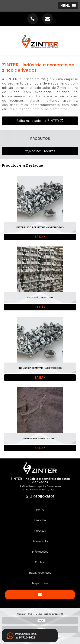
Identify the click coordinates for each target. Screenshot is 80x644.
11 (40, 496)
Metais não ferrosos (40, 298)
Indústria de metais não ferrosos (40, 368)
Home (40, 510)
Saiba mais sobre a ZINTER (40, 121)
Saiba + (40, 237)
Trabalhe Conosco (40, 573)
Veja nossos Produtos (40, 151)
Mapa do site (40, 583)
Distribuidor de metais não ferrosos (40, 227)
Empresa (40, 520)
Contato (40, 562)
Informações (40, 552)
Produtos (40, 531)
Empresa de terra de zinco (40, 438)
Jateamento (40, 541)
